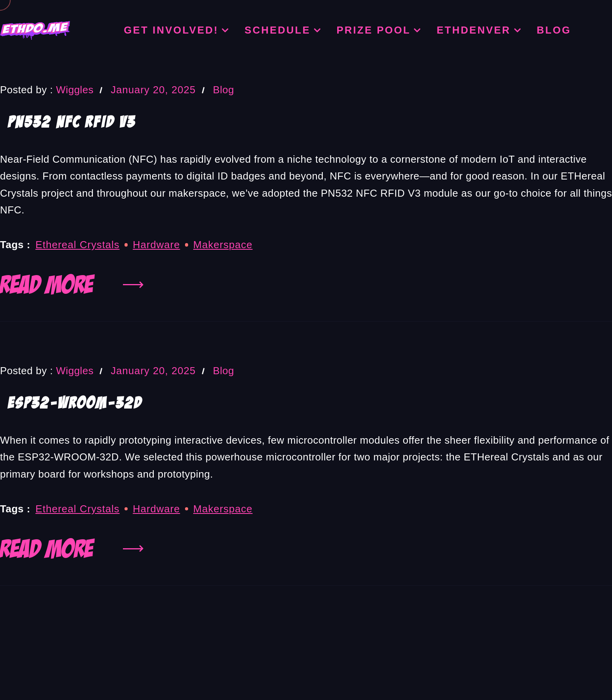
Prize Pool (374, 30)
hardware (156, 245)
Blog (554, 30)
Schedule (278, 30)
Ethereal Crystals (78, 245)
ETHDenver (474, 30)
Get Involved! (171, 30)
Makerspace (223, 245)
